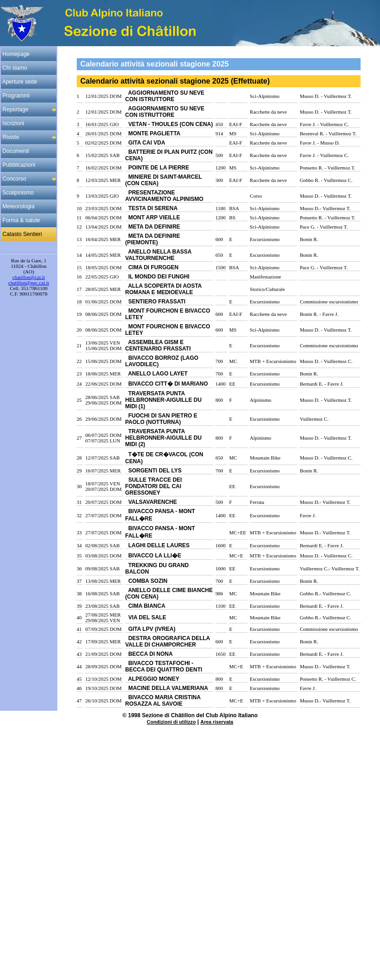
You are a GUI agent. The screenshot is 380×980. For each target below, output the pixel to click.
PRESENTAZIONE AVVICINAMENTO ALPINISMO (164, 196)
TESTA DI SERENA (151, 208)
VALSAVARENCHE (151, 502)
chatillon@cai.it (29, 277)
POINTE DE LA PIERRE (157, 168)
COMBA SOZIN (147, 581)
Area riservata (217, 722)
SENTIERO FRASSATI (155, 302)
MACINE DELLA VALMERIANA (167, 688)
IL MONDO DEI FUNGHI (157, 277)
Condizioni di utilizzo (171, 722)
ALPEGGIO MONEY (152, 679)
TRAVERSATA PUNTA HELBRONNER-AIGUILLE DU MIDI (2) (163, 438)
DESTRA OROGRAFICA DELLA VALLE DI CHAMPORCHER (168, 641)
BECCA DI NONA (149, 654)
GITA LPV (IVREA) (150, 629)
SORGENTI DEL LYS (153, 471)
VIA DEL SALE (146, 617)
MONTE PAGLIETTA (153, 133)
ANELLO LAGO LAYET (156, 374)
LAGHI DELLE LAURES (157, 545)
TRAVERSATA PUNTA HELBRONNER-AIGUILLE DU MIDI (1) (163, 400)
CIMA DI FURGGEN (152, 267)
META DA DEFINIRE (153, 227)
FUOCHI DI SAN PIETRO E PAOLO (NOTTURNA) (161, 419)
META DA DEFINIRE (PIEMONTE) (153, 239)
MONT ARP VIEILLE (153, 218)
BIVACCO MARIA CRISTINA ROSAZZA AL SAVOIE (163, 701)
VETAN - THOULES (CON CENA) (169, 124)
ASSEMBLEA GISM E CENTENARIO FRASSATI (158, 345)
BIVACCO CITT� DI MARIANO (167, 384)
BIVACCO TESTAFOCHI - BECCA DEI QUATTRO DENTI (164, 666)
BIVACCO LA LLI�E (153, 556)
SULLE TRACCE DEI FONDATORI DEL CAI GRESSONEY (154, 486)
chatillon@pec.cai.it (29, 283)
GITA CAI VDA (145, 143)
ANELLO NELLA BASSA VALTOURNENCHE (158, 255)
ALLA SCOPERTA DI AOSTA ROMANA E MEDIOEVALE (163, 289)
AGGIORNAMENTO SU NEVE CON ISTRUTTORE (165, 96)
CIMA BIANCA (145, 606)
